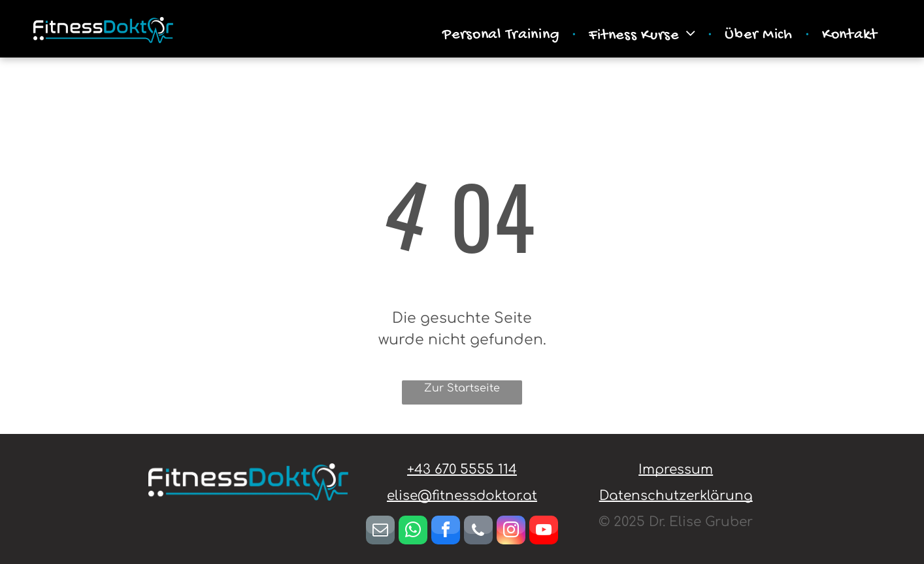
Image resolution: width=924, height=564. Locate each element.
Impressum (676, 470)
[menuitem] (503, 35)
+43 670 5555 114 (462, 470)
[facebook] (446, 532)
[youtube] (544, 532)
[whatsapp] (413, 532)
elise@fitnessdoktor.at (462, 496)
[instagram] (511, 532)
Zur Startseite (462, 388)
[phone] (478, 532)
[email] (380, 532)
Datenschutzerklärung (676, 496)
